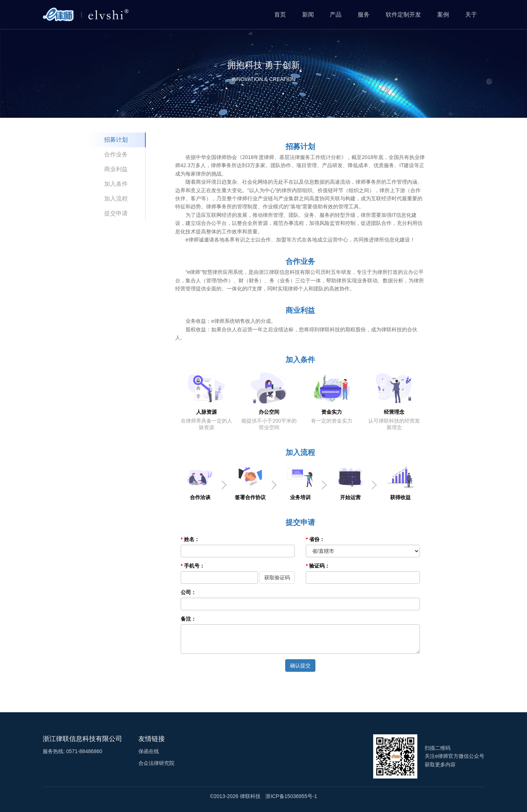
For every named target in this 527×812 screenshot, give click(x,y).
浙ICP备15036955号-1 (291, 796)
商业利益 (116, 169)
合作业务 (116, 154)
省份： (317, 539)
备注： (188, 619)
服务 (364, 15)
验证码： (319, 566)
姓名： (192, 539)
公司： (188, 592)
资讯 (5, 808)
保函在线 (149, 751)
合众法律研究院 (156, 763)
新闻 (308, 15)
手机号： (194, 566)
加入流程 (116, 199)
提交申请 (116, 213)
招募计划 (116, 140)
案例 (443, 15)
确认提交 (300, 666)
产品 (336, 15)
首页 (280, 15)
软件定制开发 (403, 15)
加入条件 (116, 184)
